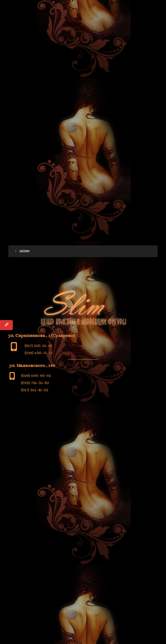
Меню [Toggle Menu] (22, 251)
